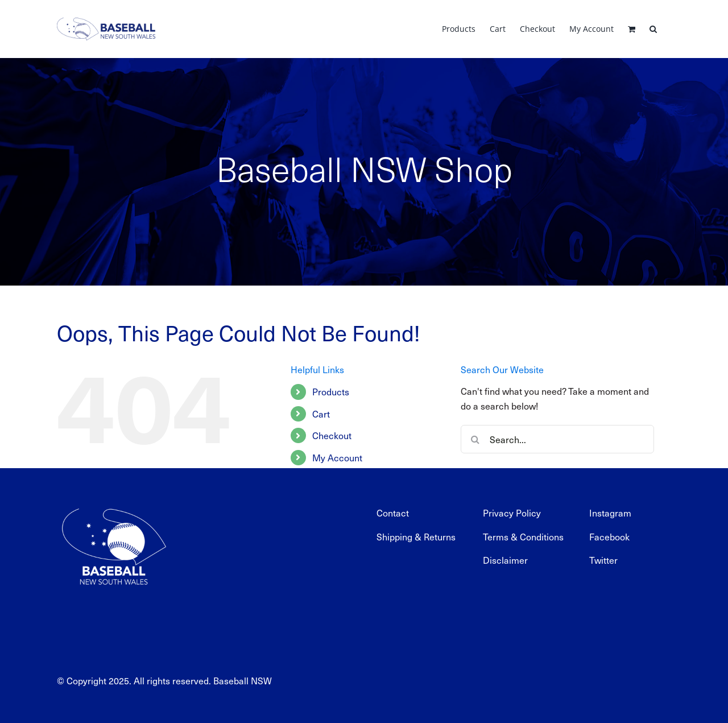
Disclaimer (505, 560)
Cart (321, 414)
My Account (337, 457)
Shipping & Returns (416, 536)
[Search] (475, 439)
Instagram (610, 513)
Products (331, 391)
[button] (653, 29)
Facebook (609, 536)
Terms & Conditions (523, 536)
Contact (393, 513)
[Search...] (557, 439)
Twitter (603, 560)
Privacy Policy (512, 513)
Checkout (332, 435)
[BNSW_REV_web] (114, 501)
